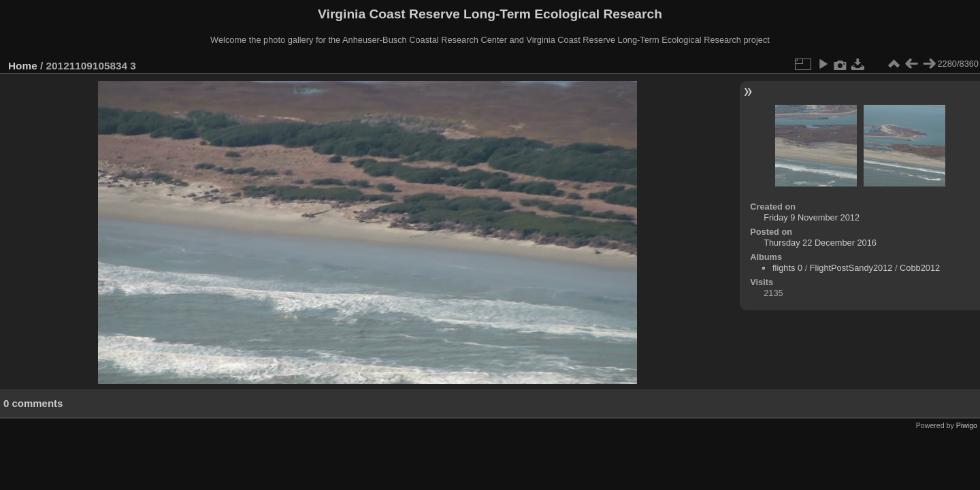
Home (23, 66)
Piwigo (967, 425)
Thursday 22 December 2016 (820, 243)
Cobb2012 (920, 268)
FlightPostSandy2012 (851, 268)
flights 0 (787, 268)
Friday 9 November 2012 (812, 217)
